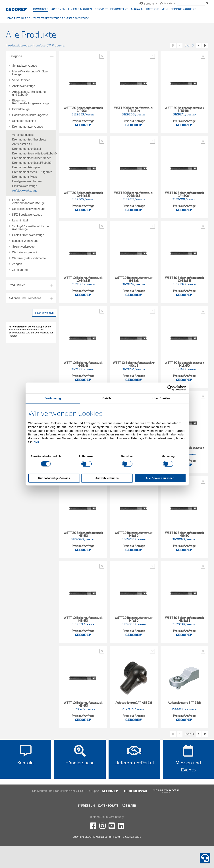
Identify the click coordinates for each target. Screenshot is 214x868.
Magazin (137, 9)
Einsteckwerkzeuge (25, 186)
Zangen (17, 264)
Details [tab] (107, 398)
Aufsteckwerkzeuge (25, 190)
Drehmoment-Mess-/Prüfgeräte (32, 172)
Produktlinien (17, 285)
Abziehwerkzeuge (24, 86)
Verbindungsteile (23, 135)
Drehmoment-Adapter (26, 167)
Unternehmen (157, 9)
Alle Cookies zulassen (160, 478)
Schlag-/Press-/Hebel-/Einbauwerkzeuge (30, 228)
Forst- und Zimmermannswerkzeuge (28, 202)
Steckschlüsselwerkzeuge (29, 209)
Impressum (86, 806)
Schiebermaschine (24, 121)
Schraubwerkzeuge (25, 66)
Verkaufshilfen (21, 80)
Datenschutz (108, 806)
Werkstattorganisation (26, 252)
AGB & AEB (129, 806)
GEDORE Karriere (183, 9)
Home (9, 18)
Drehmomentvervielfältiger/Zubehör (35, 153)
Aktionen (58, 9)
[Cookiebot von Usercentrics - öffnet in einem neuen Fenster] (170, 388)
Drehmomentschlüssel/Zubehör (32, 163)
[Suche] (191, 4)
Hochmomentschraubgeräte (30, 115)
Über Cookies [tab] (161, 398)
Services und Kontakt (111, 9)
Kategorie (15, 56)
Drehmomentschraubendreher (31, 158)
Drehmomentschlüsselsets (29, 139)
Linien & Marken (80, 9)
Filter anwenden (44, 313)
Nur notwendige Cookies (54, 478)
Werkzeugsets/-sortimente (29, 258)
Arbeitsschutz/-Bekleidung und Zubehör (29, 93)
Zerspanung (20, 270)
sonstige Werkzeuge (25, 241)
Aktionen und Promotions (25, 298)
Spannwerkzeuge (23, 247)
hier (36, 442)
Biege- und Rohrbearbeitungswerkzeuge (31, 102)
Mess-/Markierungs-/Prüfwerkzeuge (30, 73)
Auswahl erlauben (107, 478)
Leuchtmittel (20, 221)
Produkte (41, 9)
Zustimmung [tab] (53, 398)
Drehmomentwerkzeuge (46, 18)
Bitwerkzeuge (21, 109)
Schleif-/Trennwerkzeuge (28, 235)
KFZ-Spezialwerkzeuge (27, 215)
